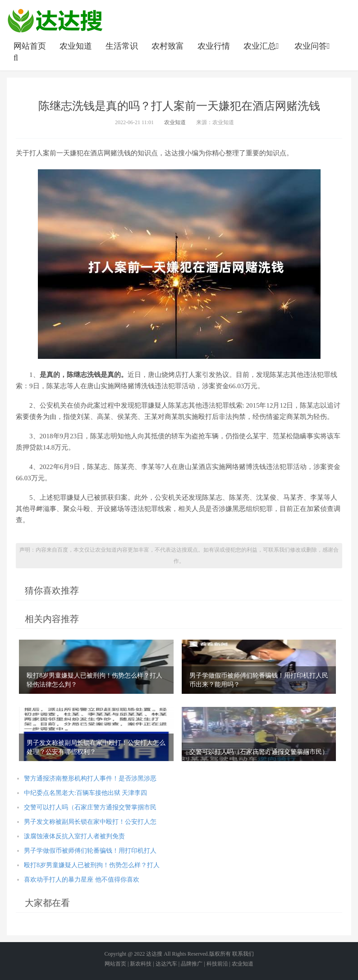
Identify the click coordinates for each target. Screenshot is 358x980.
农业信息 (55, 20)
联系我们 (243, 954)
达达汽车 (166, 964)
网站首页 (30, 46)
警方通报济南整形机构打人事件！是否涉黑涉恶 (90, 778)
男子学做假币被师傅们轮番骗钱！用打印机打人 (90, 851)
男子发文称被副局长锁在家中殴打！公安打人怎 (90, 822)
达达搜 (154, 954)
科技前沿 (217, 964)
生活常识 (122, 46)
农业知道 (76, 46)
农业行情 (214, 46)
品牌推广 (192, 964)
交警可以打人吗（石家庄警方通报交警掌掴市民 (90, 807)
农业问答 (313, 46)
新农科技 (141, 964)
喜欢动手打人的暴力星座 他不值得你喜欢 (82, 880)
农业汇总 (262, 46)
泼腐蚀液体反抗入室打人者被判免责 (74, 836)
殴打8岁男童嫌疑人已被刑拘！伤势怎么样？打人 (92, 865)
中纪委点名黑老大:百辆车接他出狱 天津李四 (85, 793)
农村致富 (168, 46)
